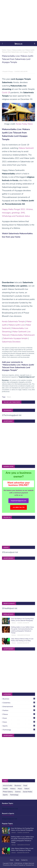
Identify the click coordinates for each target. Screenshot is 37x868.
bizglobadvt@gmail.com (18, 501)
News (9, 50)
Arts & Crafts (8, 786)
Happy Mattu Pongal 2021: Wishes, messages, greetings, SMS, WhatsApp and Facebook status (18, 213)
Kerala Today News (24, 124)
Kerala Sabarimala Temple (13, 321)
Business (19, 699)
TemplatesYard (30, 865)
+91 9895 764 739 (18, 507)
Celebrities (19, 703)
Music (19, 718)
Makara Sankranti (26, 148)
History (13, 789)
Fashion (19, 710)
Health (5, 789)
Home (4, 50)
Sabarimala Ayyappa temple (15, 338)
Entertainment (19, 707)
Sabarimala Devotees (11, 342)
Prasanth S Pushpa (8, 72)
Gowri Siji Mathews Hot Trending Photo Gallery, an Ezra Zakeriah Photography (22, 620)
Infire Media (13, 865)
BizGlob (14, 623)
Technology (19, 730)
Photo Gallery (8, 792)
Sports (19, 726)
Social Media (27, 792)
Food (25, 786)
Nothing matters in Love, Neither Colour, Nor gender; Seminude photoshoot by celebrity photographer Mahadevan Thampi (23, 630)
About (17, 860)
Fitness (19, 714)
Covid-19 (6, 92)
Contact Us (24, 860)
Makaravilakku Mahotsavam (23, 335)
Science (18, 792)
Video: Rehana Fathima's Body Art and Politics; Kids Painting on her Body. (22, 640)
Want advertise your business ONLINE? (19, 484)
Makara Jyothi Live (16, 325)
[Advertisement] (18, 21)
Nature (27, 789)
